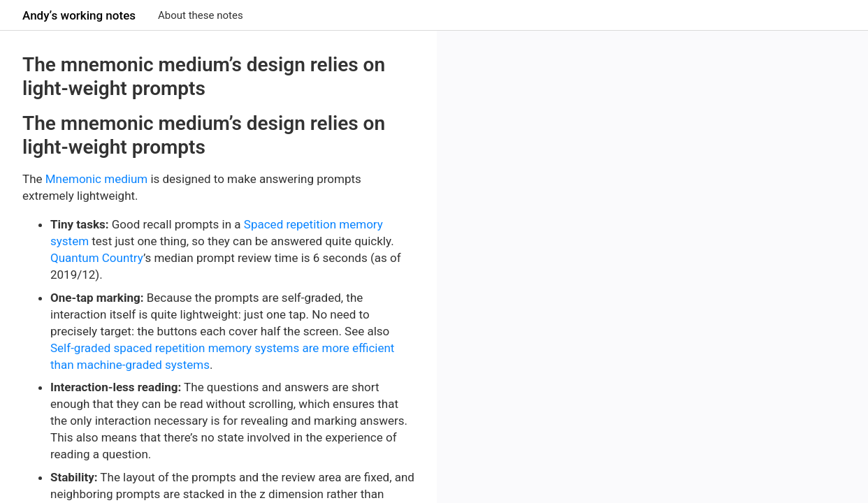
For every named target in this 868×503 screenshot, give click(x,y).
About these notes (201, 15)
